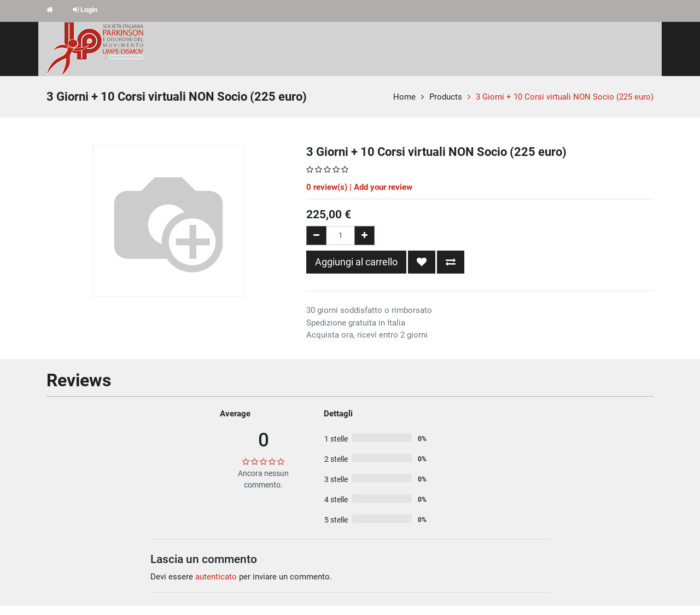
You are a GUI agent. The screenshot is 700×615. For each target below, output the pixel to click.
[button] (422, 262)
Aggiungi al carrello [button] (356, 262)
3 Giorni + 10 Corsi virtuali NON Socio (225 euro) (565, 97)
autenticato (216, 577)
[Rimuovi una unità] (316, 236)
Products (446, 97)
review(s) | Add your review (359, 187)
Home (404, 97)
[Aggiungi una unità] (364, 236)
